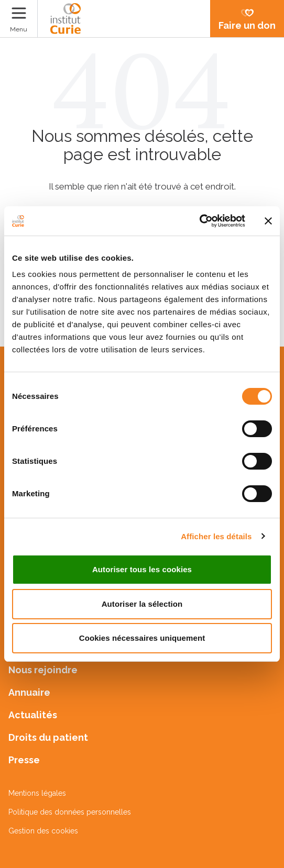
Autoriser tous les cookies (142, 569)
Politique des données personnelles (70, 812)
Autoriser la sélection (142, 604)
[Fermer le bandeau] (268, 221)
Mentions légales (37, 793)
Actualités (33, 715)
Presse (24, 760)
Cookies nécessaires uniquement (142, 638)
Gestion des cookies (43, 831)
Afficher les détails (216, 536)
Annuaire (29, 692)
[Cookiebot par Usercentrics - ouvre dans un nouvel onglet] (199, 221)
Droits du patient (48, 737)
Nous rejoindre (43, 670)
